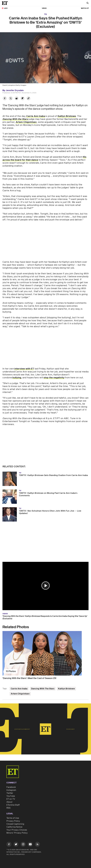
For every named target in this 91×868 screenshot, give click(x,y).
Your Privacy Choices (17, 830)
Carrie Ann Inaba (36, 116)
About (9, 802)
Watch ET (85, 8)
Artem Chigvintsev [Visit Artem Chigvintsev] (20, 694)
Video (44, 8)
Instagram (11, 790)
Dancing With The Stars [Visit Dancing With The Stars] (43, 689)
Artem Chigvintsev (26, 122)
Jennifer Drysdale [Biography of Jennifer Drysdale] (15, 90)
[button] (46, 586)
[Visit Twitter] (16, 845)
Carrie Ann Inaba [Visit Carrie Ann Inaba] (19, 689)
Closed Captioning (15, 824)
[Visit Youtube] (30, 845)
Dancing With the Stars (15, 119)
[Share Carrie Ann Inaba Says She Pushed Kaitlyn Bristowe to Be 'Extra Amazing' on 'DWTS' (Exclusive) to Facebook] (5, 99)
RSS (8, 808)
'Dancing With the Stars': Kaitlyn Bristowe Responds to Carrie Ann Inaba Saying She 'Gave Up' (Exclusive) (45, 617)
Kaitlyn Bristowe (67, 116)
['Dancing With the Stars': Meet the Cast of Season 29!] (45, 653)
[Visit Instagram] (23, 845)
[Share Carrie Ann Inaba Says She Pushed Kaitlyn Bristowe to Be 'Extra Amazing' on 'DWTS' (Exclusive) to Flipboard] (23, 99)
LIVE (6, 8)
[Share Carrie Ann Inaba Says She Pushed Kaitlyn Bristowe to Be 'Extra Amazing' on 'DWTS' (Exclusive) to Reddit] (17, 99)
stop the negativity (54, 378)
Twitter (10, 793)
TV (45, 14)
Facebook (11, 787)
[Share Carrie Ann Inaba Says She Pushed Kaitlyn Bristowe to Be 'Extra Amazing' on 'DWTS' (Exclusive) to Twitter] (11, 99)
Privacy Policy (13, 821)
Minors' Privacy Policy (17, 833)
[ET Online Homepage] (6, 3)
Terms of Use (13, 818)
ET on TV (11, 799)
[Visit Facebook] (9, 845)
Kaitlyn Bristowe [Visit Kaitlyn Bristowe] (66, 689)
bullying (17, 378)
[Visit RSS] (37, 845)
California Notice (14, 827)
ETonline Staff (13, 805)
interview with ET (24, 369)
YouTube (11, 796)
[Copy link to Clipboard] (28, 99)
